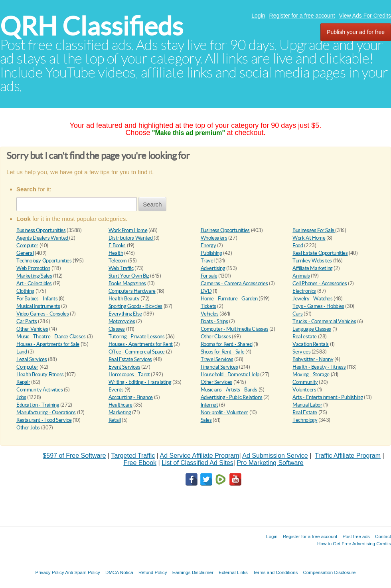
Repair (23, 382)
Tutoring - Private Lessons (137, 337)
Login (258, 16)
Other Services (217, 382)
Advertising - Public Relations (232, 397)
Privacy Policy (49, 572)
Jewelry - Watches (312, 299)
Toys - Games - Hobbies (318, 306)
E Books (117, 245)
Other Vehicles (32, 329)
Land (22, 352)
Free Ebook (140, 463)
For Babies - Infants (37, 299)
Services (301, 352)
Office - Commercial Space (137, 352)
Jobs (21, 397)
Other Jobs (28, 428)
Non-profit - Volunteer (224, 412)
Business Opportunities (41, 230)
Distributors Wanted (131, 238)
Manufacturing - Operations (46, 412)
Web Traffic (121, 268)
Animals (301, 276)
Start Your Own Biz (129, 276)
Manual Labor (307, 405)
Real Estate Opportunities (320, 253)
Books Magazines (127, 283)
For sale (209, 276)
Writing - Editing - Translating (140, 382)
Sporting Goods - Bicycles (135, 306)
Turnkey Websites (312, 261)
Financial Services (219, 367)
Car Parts (27, 321)
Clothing (25, 291)
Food (298, 245)
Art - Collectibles (34, 283)
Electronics (304, 291)
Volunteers (304, 390)
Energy (208, 245)
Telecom (118, 261)
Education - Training (38, 405)
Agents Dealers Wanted (43, 238)
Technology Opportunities (44, 261)
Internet (209, 405)
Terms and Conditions (275, 572)
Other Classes (216, 337)
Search (152, 204)
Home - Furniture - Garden (229, 299)
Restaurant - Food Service (44, 420)
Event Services (124, 367)
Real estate (305, 337)
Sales (206, 420)
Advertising (213, 268)
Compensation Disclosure (329, 572)
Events (116, 390)
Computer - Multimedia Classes (235, 329)
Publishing (211, 253)
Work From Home (128, 230)
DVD (206, 291)
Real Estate (305, 412)
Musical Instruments (38, 306)
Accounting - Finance (131, 397)
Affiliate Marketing (313, 268)
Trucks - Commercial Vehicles (324, 321)
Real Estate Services (130, 359)
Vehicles (210, 314)
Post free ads (356, 536)
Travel (208, 261)
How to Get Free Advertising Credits (354, 543)
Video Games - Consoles (42, 314)
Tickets (208, 306)
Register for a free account (302, 16)
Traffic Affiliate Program (348, 456)
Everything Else (125, 314)
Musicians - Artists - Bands (229, 390)
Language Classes (312, 329)
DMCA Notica (119, 572)
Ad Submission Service (275, 456)
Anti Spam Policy (83, 572)
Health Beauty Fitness (40, 374)
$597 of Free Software (74, 456)
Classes (117, 329)
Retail (115, 420)
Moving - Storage (311, 374)
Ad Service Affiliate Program (200, 456)
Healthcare (120, 405)
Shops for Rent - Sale (223, 352)
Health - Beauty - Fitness (319, 367)
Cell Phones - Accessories (320, 283)
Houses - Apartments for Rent (141, 344)
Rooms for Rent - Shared (227, 344)
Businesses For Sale (314, 230)
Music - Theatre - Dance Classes (51, 337)
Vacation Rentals (311, 344)
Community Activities (39, 390)
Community (305, 382)
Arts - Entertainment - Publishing (328, 397)
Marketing (120, 412)
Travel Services (217, 359)
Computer (27, 245)
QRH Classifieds (92, 26)
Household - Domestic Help (230, 374)
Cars (297, 314)
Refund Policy (153, 572)
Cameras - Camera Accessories (234, 283)
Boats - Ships (214, 321)
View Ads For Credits (365, 16)
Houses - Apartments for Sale (48, 344)
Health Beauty (124, 299)
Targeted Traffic (133, 456)
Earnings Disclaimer (193, 572)
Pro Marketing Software (270, 463)
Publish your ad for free (356, 32)
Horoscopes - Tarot (129, 374)
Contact (383, 536)
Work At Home (309, 238)
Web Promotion (33, 268)
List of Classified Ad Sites (197, 463)
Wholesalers (214, 238)
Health (116, 253)
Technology (305, 420)
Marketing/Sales (34, 276)
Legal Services (32, 359)
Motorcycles (122, 321)
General (25, 253)
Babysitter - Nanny (313, 359)
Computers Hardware (132, 291)
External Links (233, 572)
